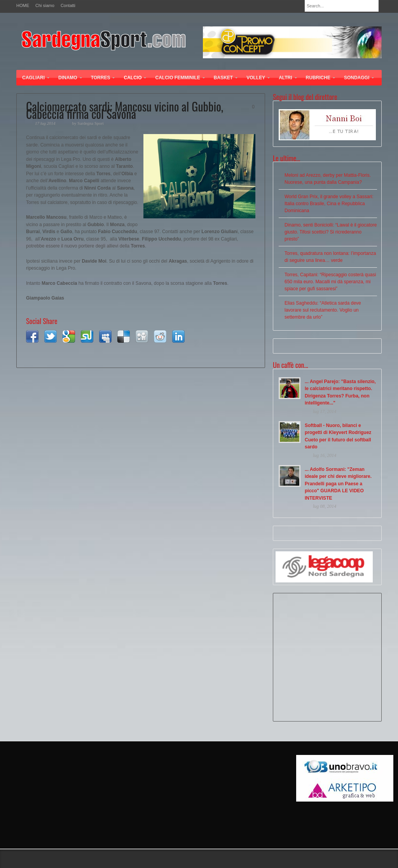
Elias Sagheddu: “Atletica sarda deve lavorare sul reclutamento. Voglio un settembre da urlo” (323, 310)
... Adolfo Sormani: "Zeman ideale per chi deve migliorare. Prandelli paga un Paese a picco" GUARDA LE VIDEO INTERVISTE (338, 484)
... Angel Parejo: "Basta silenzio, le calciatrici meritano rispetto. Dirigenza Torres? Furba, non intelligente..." (340, 392)
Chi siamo (45, 6)
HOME (23, 6)
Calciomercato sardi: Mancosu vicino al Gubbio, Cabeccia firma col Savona (125, 110)
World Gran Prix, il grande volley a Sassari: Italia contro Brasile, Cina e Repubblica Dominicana (329, 204)
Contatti (68, 6)
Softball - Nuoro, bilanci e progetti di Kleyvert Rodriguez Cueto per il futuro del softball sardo (338, 436)
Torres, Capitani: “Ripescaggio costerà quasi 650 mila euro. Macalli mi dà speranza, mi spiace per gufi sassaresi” (330, 282)
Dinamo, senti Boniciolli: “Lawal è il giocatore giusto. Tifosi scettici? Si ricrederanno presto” (331, 232)
